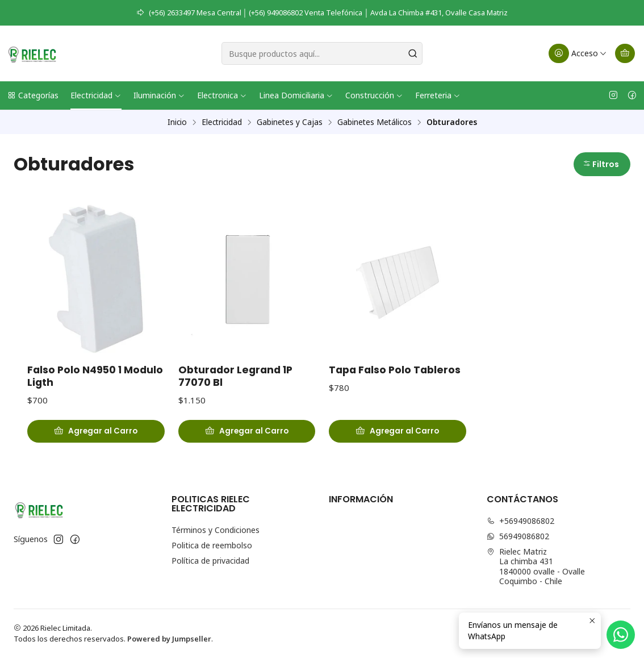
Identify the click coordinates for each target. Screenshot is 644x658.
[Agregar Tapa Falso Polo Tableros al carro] (398, 431)
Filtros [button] (601, 164)
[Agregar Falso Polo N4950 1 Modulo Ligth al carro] (96, 431)
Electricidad (96, 95)
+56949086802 (520, 521)
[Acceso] (578, 53)
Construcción (374, 95)
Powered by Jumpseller (169, 639)
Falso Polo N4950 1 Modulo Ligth (95, 376)
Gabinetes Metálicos (375, 122)
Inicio (177, 122)
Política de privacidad (210, 561)
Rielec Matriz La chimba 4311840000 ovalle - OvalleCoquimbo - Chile (536, 567)
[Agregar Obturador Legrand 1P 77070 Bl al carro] (247, 431)
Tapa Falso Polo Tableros (395, 370)
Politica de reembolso (212, 545)
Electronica (222, 95)
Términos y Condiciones (216, 530)
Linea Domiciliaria (296, 95)
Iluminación (159, 95)
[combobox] (322, 53)
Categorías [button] (33, 95)
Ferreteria (438, 95)
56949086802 (518, 536)
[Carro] (625, 53)
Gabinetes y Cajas (290, 122)
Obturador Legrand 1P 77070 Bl (235, 376)
